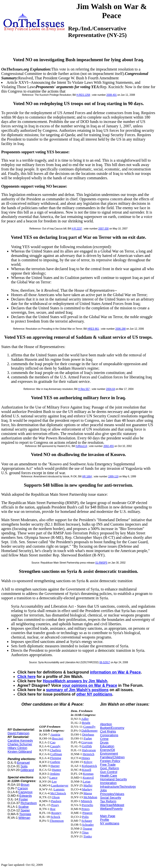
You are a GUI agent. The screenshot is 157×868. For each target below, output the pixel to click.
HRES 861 (93, 329)
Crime (104, 739)
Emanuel (23, 763)
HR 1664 (87, 476)
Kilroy (88, 762)
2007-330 (103, 229)
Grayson (87, 742)
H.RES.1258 (83, 95)
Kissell (87, 770)
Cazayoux (25, 792)
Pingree (88, 813)
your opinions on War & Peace (90, 685)
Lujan (87, 781)
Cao (53, 742)
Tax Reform (108, 801)
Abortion (106, 724)
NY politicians (110, 823)
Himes (86, 758)
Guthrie (55, 762)
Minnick (87, 801)
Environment (109, 753)
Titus (85, 832)
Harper (55, 766)
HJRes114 (81, 446)
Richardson (29, 803)
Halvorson (89, 750)
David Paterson (18, 733)
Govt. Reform (109, 768)
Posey (55, 805)
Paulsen (56, 801)
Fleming (56, 758)
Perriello (87, 805)
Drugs (104, 742)
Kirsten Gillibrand (20, 752)
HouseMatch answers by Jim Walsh (75, 681)
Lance (54, 778)
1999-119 (113, 476)
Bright (86, 723)
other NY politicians (94, 694)
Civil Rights (108, 731)
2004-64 (111, 389)
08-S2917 (105, 662)
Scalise (24, 807)
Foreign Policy (110, 761)
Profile (104, 820)
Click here (27, 677)
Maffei (88, 785)
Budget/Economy (112, 728)
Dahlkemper (90, 730)
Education (107, 746)
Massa (88, 793)
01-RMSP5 (101, 563)
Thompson (57, 821)
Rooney (56, 813)
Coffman (56, 754)
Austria (55, 734)
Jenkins (55, 774)
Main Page (108, 816)
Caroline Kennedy (20, 741)
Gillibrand (27, 770)
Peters (86, 809)
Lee (54, 781)
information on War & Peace (115, 672)
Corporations (109, 735)
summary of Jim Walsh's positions (77, 690)
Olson (56, 797)
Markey (87, 789)
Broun (25, 785)
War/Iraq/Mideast (112, 805)
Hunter (56, 770)
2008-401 (111, 95)
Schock (55, 817)
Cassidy (55, 746)
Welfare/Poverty (111, 809)
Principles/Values (112, 794)
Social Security (110, 798)
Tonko (88, 836)
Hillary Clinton (17, 748)
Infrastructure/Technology (118, 787)
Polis (85, 817)
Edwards (26, 796)
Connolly (89, 727)
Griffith (87, 746)
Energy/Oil (107, 750)
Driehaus (88, 734)
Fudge (88, 738)
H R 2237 (77, 229)
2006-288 (121, 329)
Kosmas (88, 774)
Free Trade (108, 765)
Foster (23, 799)
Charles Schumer (20, 744)
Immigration (108, 783)
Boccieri (58, 738)
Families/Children (112, 757)
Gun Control (109, 772)
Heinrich (89, 754)
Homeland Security (113, 779)
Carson (23, 788)
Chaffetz (56, 750)
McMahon (90, 797)
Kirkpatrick (90, 766)
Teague (87, 828)
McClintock (58, 793)
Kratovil (88, 778)
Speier (25, 810)
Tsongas (25, 814)
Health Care (108, 776)
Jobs (103, 790)
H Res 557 (84, 389)
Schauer (87, 821)
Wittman (24, 818)
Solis (24, 766)
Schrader (88, 825)
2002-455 (109, 446)
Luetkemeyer (60, 785)
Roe (53, 809)
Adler (85, 719)
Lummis (59, 789)
